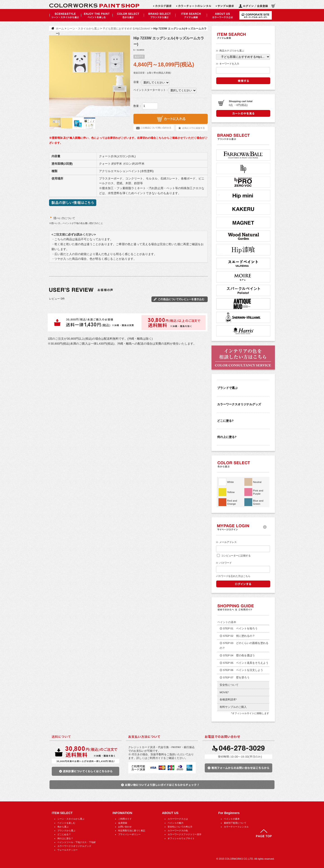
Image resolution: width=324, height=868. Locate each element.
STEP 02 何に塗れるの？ (239, 636)
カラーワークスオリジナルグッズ (239, 404)
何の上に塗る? (227, 437)
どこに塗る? (225, 421)
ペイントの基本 (232, 819)
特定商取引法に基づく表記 (132, 831)
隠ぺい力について (62, 218)
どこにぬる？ (64, 834)
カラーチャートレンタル (236, 827)
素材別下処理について (235, 823)
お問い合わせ (125, 827)
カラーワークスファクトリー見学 (184, 834)
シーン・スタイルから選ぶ (83, 29)
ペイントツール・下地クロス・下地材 (76, 842)
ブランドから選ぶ (66, 831)
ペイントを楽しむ (66, 823)
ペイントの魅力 (175, 823)
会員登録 (123, 823)
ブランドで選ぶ (227, 388)
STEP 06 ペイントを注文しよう (243, 670)
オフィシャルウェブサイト (181, 838)
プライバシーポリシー (129, 834)
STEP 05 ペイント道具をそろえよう (246, 663)
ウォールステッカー (67, 850)
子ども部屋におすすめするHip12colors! (126, 29)
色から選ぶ (63, 827)
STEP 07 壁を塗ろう (236, 677)
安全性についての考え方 (180, 827)
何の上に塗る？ (65, 838)
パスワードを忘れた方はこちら (233, 576)
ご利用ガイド (125, 819)
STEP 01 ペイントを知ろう (240, 628)
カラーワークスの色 (178, 831)
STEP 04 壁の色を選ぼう (239, 655)
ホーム (60, 29)
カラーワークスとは (178, 819)
